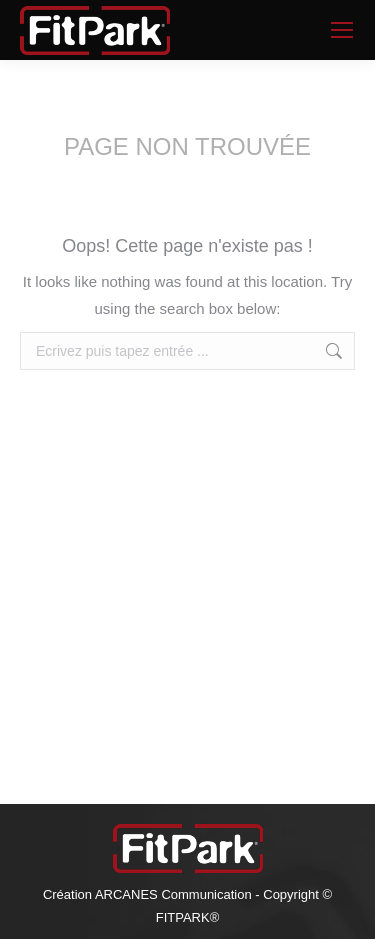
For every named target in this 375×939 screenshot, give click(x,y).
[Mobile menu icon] (342, 30)
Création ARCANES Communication (147, 894)
